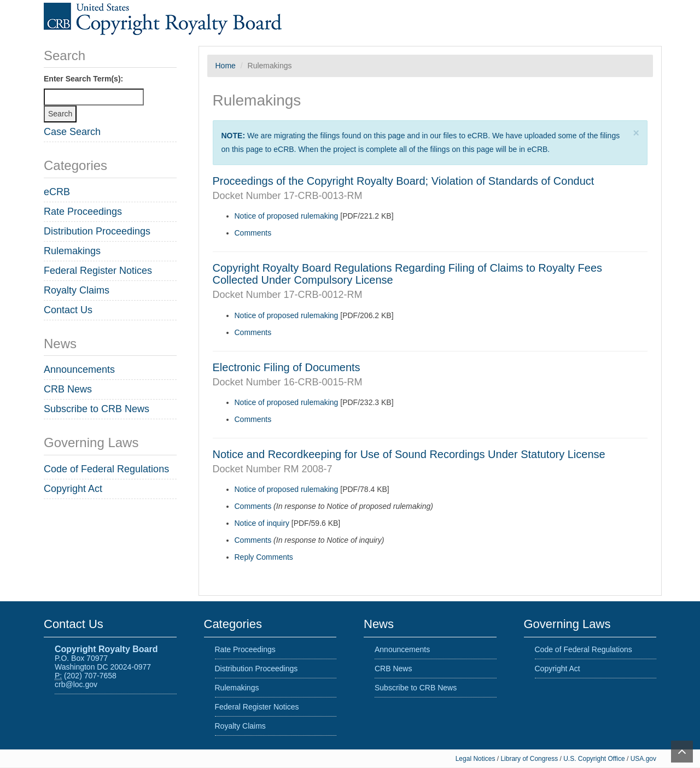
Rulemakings (72, 251)
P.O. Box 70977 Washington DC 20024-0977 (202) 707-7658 (106, 663)
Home (226, 66)
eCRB (57, 192)
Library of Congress (530, 759)
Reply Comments (264, 557)
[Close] (636, 133)
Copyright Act (73, 489)
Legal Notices (476, 759)
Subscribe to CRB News (97, 409)
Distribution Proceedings (97, 231)
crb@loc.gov (76, 684)
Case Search (72, 132)
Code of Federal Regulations (106, 469)
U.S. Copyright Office (595, 759)
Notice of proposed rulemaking (287, 216)
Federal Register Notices (98, 271)
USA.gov (643, 759)
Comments (253, 233)
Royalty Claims (77, 290)
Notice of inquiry (262, 523)
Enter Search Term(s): (83, 79)
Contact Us (68, 310)
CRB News (68, 389)
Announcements (79, 370)
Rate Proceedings (83, 212)
